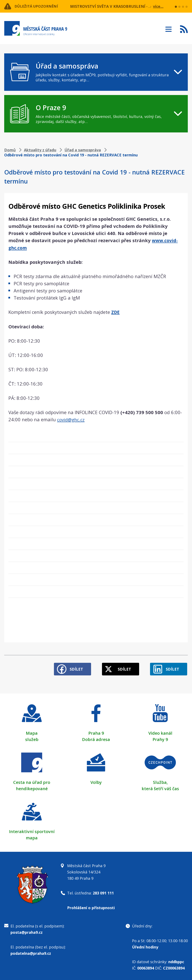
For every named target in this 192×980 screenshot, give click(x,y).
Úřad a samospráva (83, 150)
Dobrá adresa (96, 738)
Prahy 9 (160, 738)
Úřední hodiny (145, 945)
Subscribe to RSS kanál (184, 29)
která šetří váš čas (160, 787)
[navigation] (96, 72)
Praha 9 (96, 731)
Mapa (32, 731)
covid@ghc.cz (71, 419)
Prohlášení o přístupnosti (91, 906)
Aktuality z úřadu (40, 150)
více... (158, 6)
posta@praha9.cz (27, 931)
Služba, (160, 781)
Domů (10, 150)
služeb (32, 738)
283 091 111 (103, 891)
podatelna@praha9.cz (31, 952)
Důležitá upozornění (38, 6)
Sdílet (72, 667)
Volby (96, 781)
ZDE (116, 312)
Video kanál (160, 731)
